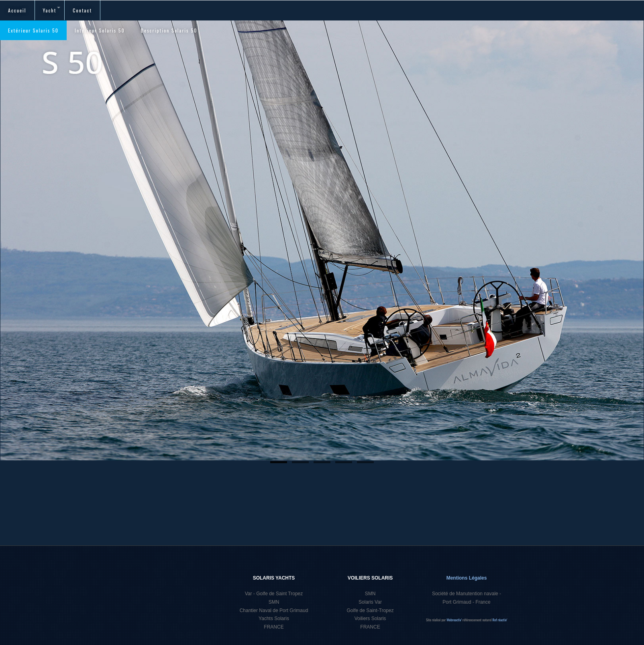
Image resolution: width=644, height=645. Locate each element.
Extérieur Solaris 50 (33, 30)
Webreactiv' (454, 620)
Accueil (17, 10)
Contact (82, 10)
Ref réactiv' (500, 620)
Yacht (52, 10)
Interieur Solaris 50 (100, 30)
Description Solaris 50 (169, 30)
